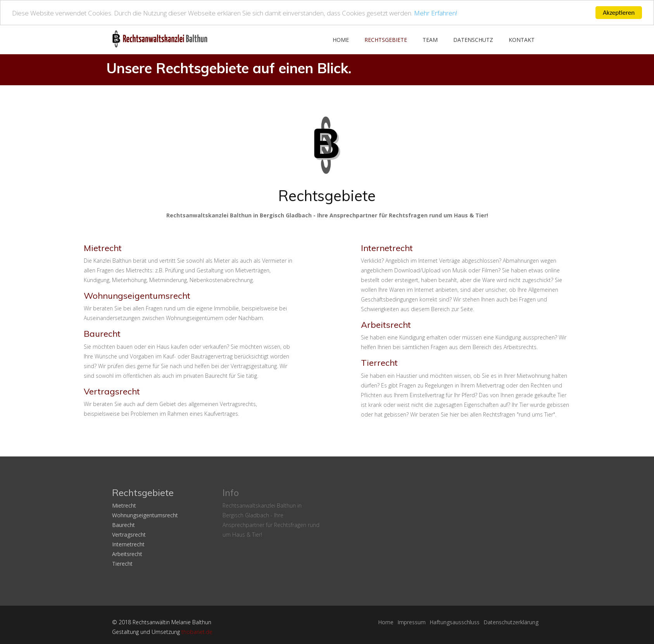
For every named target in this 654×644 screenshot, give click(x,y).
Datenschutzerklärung (511, 622)
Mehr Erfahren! (436, 13)
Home (341, 40)
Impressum (412, 622)
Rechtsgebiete (386, 40)
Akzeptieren (619, 13)
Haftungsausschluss (455, 622)
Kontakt (522, 40)
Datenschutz (473, 40)
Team (430, 40)
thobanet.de (197, 632)
